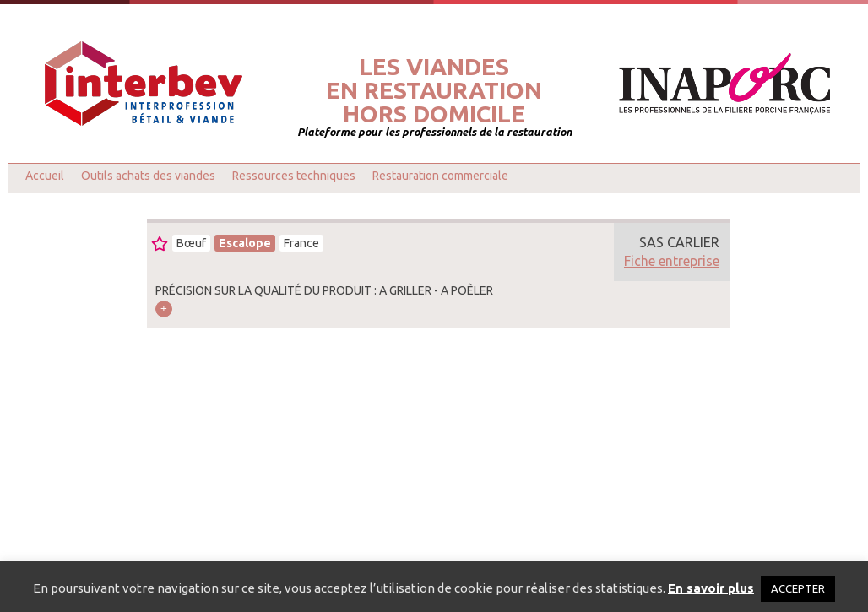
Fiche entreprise (672, 261)
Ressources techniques (294, 176)
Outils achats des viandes (148, 176)
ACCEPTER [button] (798, 588)
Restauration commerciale (440, 176)
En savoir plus (711, 588)
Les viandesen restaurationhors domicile (434, 90)
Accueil (45, 176)
